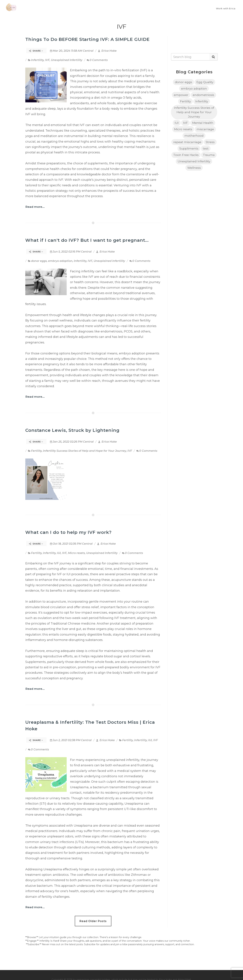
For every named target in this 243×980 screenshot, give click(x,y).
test (206, 148)
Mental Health (203, 123)
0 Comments (97, 60)
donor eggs (39, 261)
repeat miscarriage (187, 142)
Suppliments (189, 148)
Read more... (35, 207)
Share (36, 51)
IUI (59, 553)
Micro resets (76, 553)
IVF (47, 60)
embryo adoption (60, 261)
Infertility (37, 60)
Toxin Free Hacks (186, 155)
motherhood (194, 136)
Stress (210, 142)
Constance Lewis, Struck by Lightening (72, 430)
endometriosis (203, 95)
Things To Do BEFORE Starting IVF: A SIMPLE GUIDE (87, 39)
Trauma (209, 155)
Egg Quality (205, 82)
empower (181, 95)
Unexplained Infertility (67, 60)
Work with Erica (226, 8)
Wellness (194, 168)
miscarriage (205, 129)
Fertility (36, 451)
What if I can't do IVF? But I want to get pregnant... (87, 240)
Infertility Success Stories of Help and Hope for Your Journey (85, 451)
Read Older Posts (93, 921)
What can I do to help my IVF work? (69, 532)
